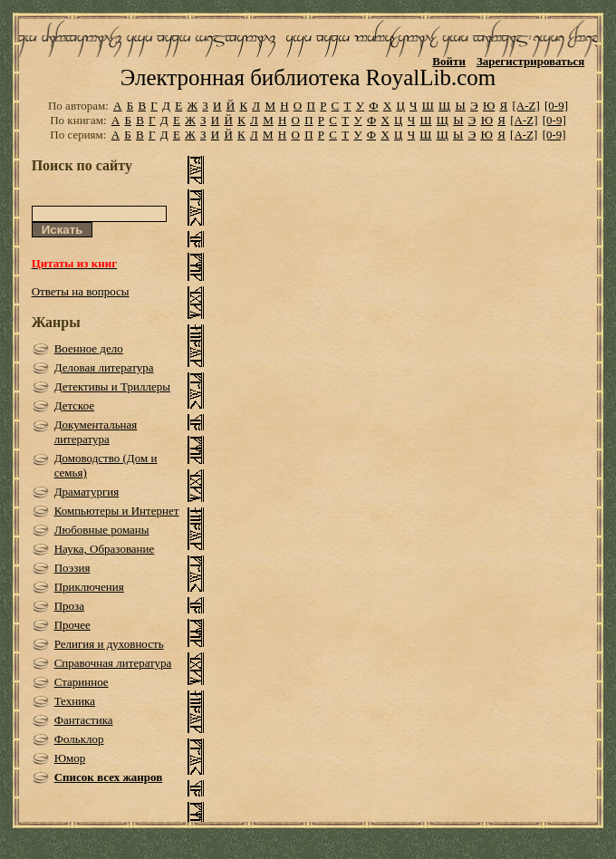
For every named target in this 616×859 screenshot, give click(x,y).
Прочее (72, 625)
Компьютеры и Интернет (117, 511)
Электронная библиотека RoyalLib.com (308, 77)
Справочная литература (113, 663)
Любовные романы (102, 530)
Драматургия (87, 492)
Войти (449, 61)
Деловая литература (104, 367)
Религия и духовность (109, 644)
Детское (75, 405)
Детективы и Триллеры (112, 386)
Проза (69, 606)
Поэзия (72, 568)
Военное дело (89, 348)
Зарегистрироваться (530, 61)
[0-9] (556, 106)
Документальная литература (96, 432)
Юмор (70, 758)
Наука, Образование (105, 549)
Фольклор (79, 739)
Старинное (82, 682)
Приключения (89, 587)
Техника (75, 701)
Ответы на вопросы (81, 291)
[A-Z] (525, 106)
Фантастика (84, 720)
